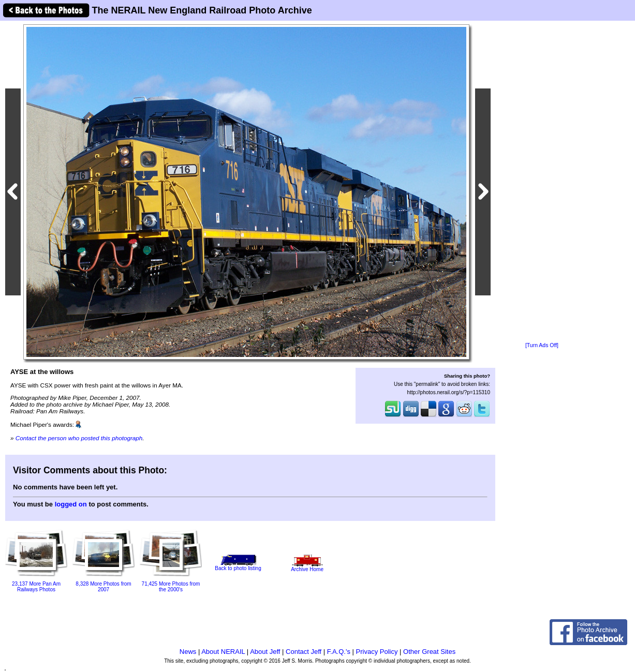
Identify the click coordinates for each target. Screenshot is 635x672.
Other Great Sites (429, 652)
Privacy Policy (377, 652)
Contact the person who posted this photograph (79, 438)
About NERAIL (223, 652)
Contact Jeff (304, 652)
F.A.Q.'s (339, 652)
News (188, 652)
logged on (71, 504)
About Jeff (265, 652)
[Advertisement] (542, 182)
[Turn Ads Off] (542, 345)
